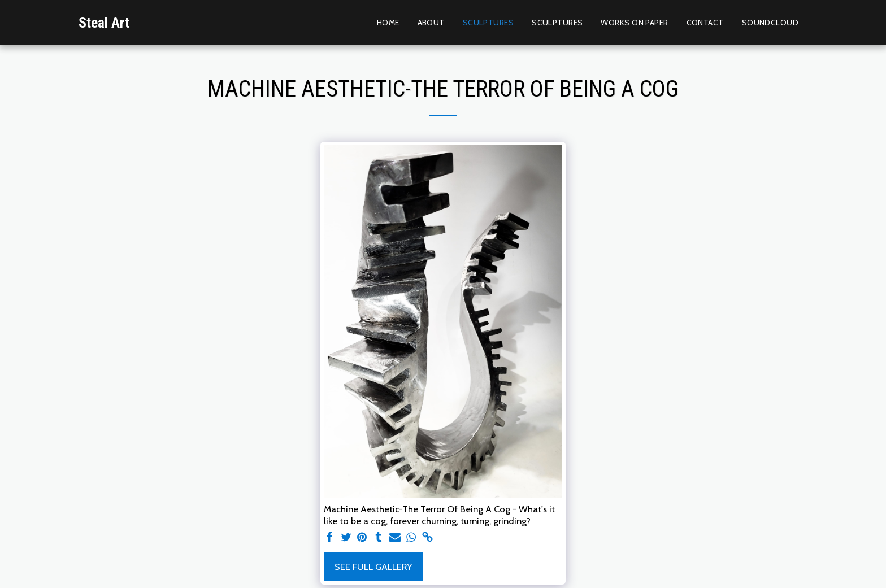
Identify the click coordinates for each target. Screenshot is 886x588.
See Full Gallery (373, 567)
